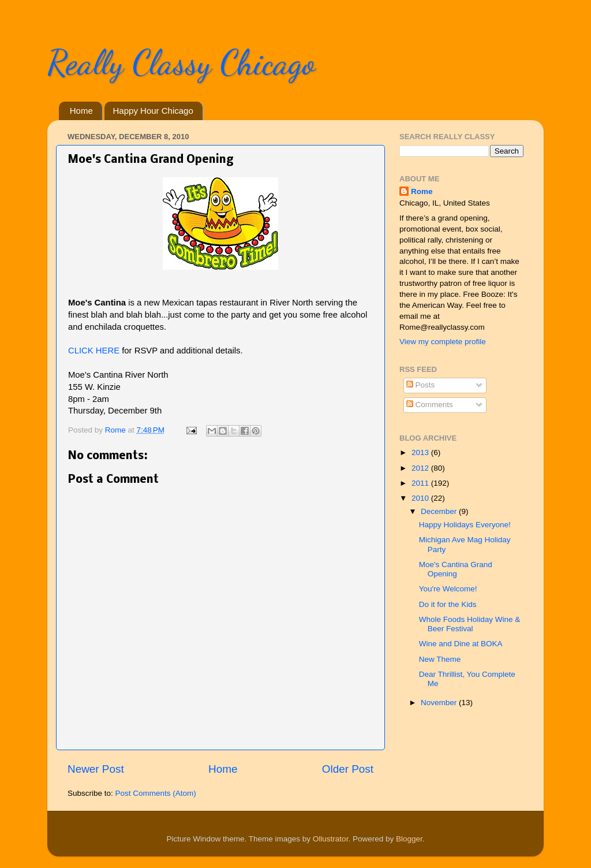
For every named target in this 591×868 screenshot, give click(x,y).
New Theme (440, 659)
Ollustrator (331, 839)
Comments (430, 405)
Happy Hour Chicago (153, 111)
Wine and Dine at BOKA (461, 644)
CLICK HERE (94, 351)
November (440, 703)
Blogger (409, 839)
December (440, 511)
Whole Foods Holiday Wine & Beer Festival (470, 624)
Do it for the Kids (448, 604)
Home (81, 111)
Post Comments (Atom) (156, 793)
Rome (117, 430)
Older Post (348, 769)
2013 (421, 452)
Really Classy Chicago (181, 62)
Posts (421, 385)
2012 (421, 468)
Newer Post (96, 769)
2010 (421, 498)
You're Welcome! (448, 589)
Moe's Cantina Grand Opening (456, 569)
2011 (421, 483)
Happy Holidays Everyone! (465, 525)
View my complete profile (443, 342)
